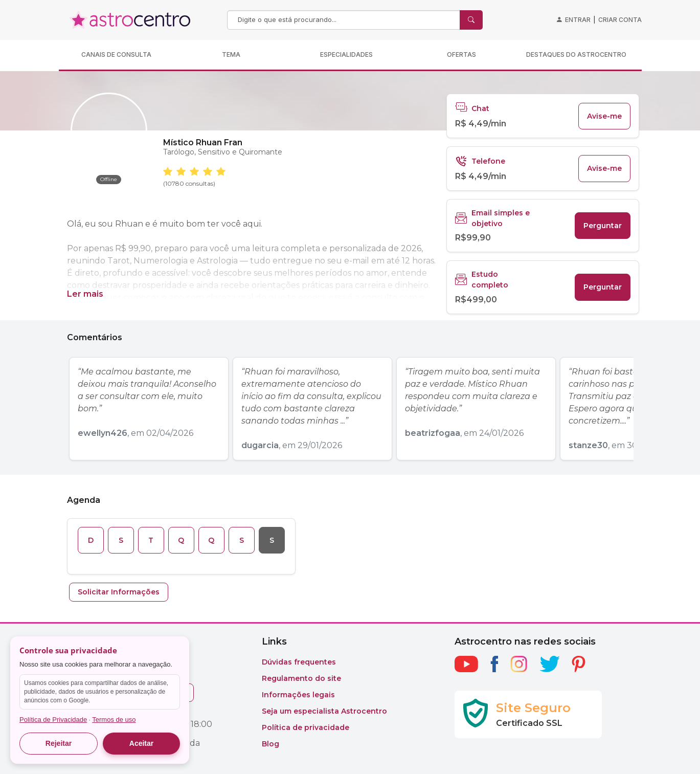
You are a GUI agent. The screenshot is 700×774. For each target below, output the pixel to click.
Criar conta (620, 20)
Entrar (578, 20)
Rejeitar (59, 743)
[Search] (345, 20)
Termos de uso (114, 720)
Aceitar (141, 743)
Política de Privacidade (53, 720)
